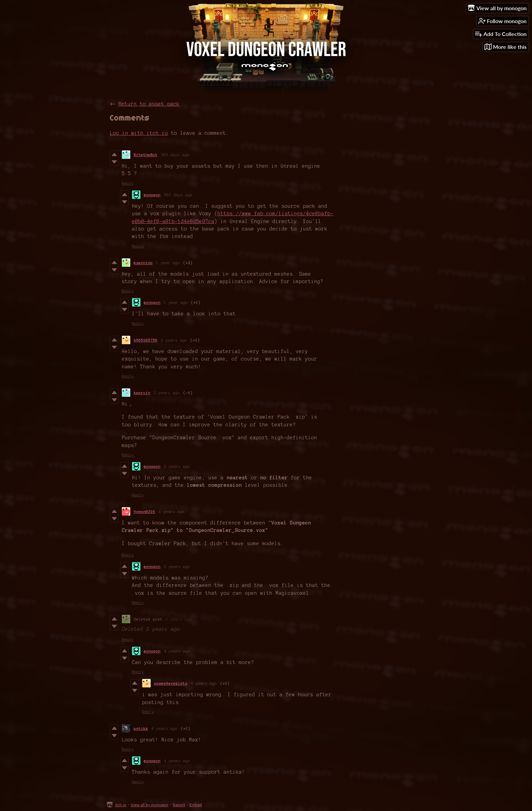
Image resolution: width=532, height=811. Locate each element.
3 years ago (177, 566)
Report (179, 805)
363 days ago (175, 155)
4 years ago (172, 511)
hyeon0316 (144, 511)
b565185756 (146, 340)
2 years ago (174, 340)
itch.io (121, 805)
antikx (141, 728)
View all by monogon (149, 805)
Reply (128, 183)
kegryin (142, 393)
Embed (196, 805)
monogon (152, 195)
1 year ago (168, 263)
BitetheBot (146, 155)
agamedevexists (171, 683)
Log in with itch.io (139, 133)
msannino (143, 263)
